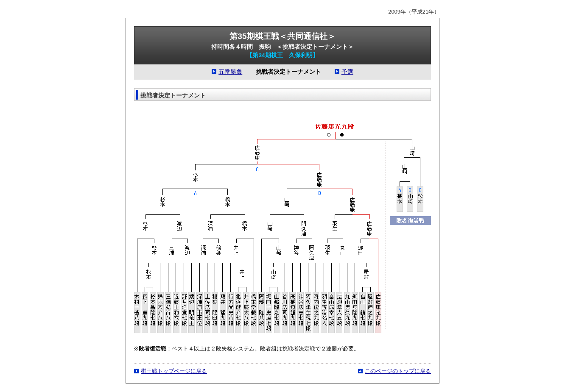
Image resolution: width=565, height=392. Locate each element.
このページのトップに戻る (398, 371)
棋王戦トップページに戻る (174, 371)
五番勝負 (230, 72)
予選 (347, 72)
